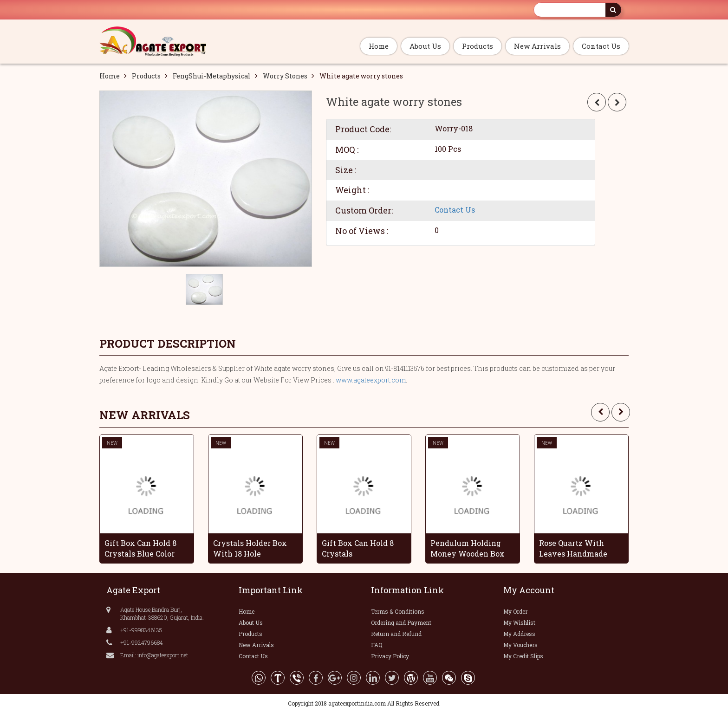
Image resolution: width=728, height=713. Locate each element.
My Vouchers (520, 645)
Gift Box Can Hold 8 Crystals (358, 548)
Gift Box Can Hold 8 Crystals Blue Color (140, 548)
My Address (519, 634)
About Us (425, 46)
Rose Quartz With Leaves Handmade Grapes (573, 548)
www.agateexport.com (371, 380)
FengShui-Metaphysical (212, 76)
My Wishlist (519, 622)
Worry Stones (285, 76)
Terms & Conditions (398, 611)
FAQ (377, 645)
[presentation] (600, 412)
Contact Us (601, 46)
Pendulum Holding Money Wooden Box (468, 548)
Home (379, 46)
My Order (515, 611)
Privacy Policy (390, 656)
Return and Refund (396, 634)
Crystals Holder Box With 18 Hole (250, 548)
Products (478, 46)
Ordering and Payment (401, 622)
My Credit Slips (523, 656)
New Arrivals (537, 46)
